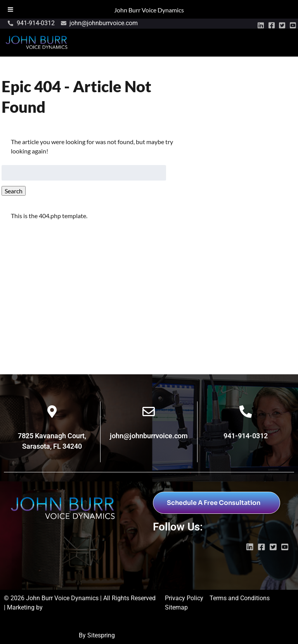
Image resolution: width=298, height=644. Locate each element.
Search (14, 191)
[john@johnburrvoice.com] (149, 412)
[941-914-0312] (246, 412)
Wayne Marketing (28, 617)
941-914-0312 (246, 436)
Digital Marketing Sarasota (41, 635)
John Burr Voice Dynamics (149, 10)
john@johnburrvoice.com (149, 436)
